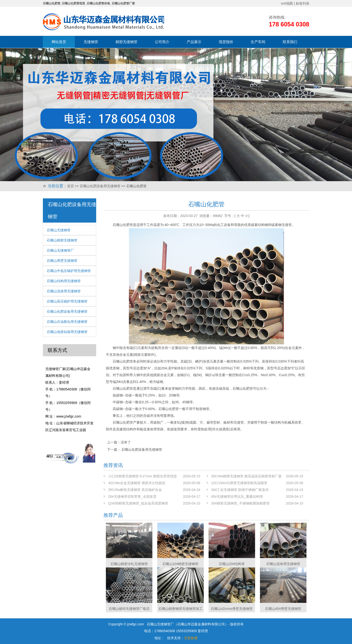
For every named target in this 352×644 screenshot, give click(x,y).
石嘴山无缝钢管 (59, 230)
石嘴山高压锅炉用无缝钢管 (67, 301)
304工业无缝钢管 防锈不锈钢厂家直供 (240, 490)
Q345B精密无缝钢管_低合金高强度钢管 (138, 503)
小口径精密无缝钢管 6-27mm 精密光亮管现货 (143, 476)
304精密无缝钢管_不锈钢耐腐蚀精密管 (240, 503)
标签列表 (303, 3)
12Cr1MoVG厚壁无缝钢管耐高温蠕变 (239, 483)
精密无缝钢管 (126, 42)
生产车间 (258, 42)
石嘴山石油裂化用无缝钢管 (67, 322)
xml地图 (287, 3)
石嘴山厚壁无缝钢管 (62, 261)
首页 (70, 186)
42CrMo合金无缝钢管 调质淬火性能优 (137, 483)
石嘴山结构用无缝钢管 (64, 281)
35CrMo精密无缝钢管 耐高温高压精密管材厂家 (247, 476)
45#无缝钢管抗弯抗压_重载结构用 (237, 497)
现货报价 (226, 42)
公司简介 (162, 42)
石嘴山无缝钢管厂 (60, 250)
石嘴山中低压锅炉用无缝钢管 (69, 271)
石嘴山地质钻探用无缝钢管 (67, 332)
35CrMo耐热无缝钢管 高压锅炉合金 (135, 490)
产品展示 (194, 42)
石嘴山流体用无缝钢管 (64, 291)
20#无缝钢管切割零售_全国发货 (132, 497)
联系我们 (290, 42)
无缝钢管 (91, 42)
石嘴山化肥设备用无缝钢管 (100, 186)
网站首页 (59, 42)
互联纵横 (191, 638)
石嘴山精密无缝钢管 (62, 240)
